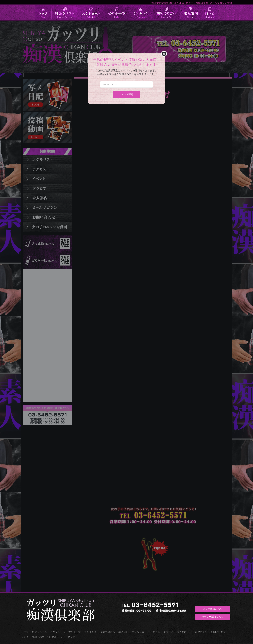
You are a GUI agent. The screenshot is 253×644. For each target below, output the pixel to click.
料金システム (39, 632)
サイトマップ (67, 637)
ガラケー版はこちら (213, 617)
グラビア (168, 632)
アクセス (155, 632)
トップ (25, 632)
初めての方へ (108, 632)
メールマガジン (199, 632)
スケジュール (58, 632)
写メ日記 (123, 632)
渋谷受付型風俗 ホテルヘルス (168, 3)
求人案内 (182, 632)
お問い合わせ (218, 632)
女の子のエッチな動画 (44, 637)
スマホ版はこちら (213, 609)
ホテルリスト (139, 632)
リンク (25, 637)
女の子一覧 (75, 632)
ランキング (90, 632)
